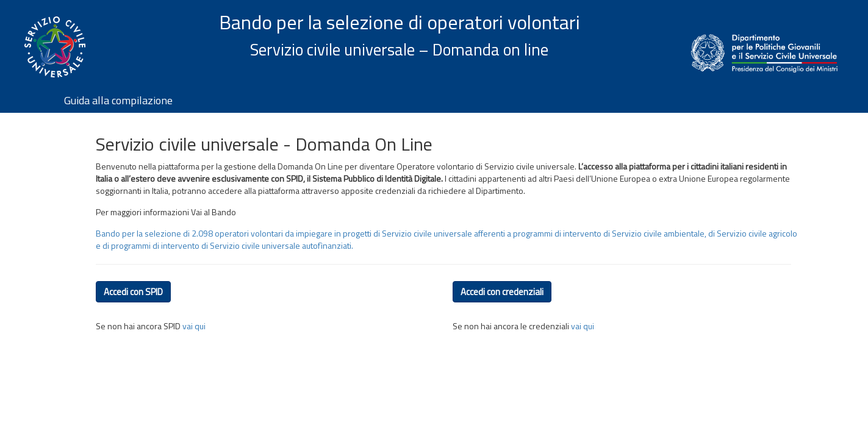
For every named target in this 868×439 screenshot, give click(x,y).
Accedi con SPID (133, 292)
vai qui (194, 326)
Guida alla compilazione (118, 100)
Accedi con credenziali (502, 292)
